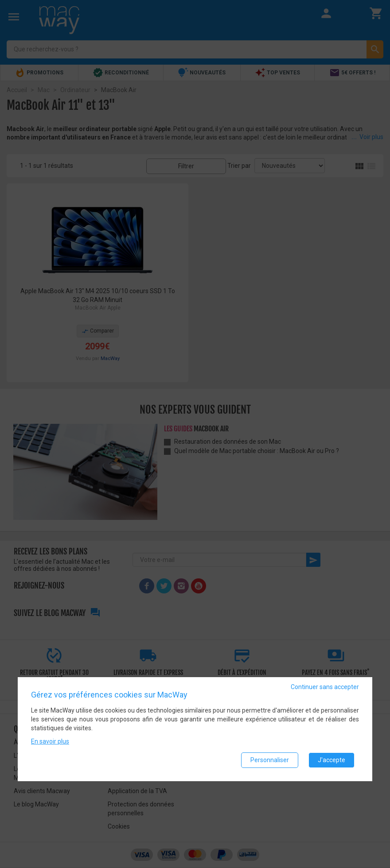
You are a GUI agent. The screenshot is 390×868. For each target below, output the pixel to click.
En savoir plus (50, 741)
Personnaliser (270, 760)
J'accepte (331, 760)
